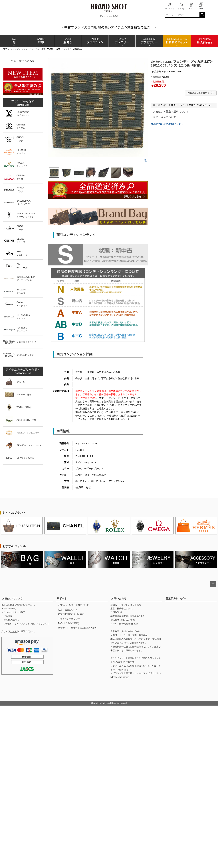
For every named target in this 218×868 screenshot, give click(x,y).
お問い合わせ (119, 598)
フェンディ (15, 49)
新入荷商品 (204, 41)
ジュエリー (122, 41)
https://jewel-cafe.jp (120, 677)
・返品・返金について (163, 117)
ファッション (95, 41)
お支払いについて (12, 598)
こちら (13, 631)
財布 (41, 41)
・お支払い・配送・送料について (170, 111)
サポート (62, 598)
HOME (4, 49)
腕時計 (68, 41)
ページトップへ (213, 584)
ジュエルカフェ (153, 666)
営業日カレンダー (176, 598)
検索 (202, 15)
